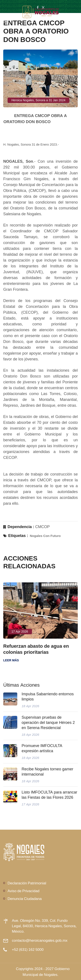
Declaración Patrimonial (27, 883)
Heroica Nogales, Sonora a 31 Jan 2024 (38, 100)
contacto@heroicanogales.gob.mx (40, 940)
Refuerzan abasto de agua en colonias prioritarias (36, 649)
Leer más (11, 660)
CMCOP (42, 527)
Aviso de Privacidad (24, 891)
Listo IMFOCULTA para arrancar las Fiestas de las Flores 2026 (49, 795)
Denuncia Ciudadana (25, 899)
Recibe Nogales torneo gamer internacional (47, 772)
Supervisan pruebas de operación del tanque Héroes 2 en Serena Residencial (48, 723)
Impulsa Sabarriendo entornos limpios (48, 697)
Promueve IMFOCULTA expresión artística (42, 748)
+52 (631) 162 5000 (28, 949)
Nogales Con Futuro (45, 536)
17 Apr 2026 (20, 631)
